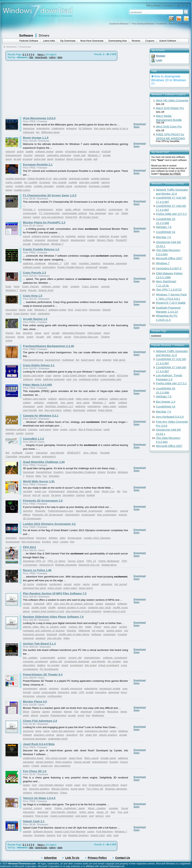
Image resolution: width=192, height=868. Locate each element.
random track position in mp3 (48, 611)
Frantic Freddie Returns (71, 267)
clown (80, 731)
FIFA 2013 (29, 547)
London (64, 542)
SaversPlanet (26, 538)
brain (8, 286)
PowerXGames (41, 244)
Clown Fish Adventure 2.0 (40, 721)
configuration (55, 696)
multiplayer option (89, 379)
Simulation (68, 495)
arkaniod (40, 155)
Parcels (32, 290)
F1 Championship (49, 213)
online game (87, 812)
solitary (27, 403)
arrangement (30, 689)
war (25, 789)
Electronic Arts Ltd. (89, 565)
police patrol (70, 588)
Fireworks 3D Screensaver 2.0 (43, 501)
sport (47, 333)
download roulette (79, 179)
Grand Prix (71, 217)
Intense (58, 337)
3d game (56, 495)
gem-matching (62, 766)
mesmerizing (72, 515)
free (18, 333)
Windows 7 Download (19, 47)
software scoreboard (115, 658)
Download (140, 124)
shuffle (52, 607)
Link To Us (182, 6)
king (84, 785)
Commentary (30, 565)
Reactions (113, 712)
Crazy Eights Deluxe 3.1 (39, 365)
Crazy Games (90, 286)
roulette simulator (44, 186)
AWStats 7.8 (164, 227)
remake (103, 267)
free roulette (59, 182)
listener (68, 712)
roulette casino (22, 190)
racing (86, 584)
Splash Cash (98, 835)
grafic (124, 236)
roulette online (23, 186)
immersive (95, 310)
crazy (48, 375)
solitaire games (118, 399)
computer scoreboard (35, 661)
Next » (41, 54)
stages (99, 604)
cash (116, 835)
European (45, 182)
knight (69, 785)
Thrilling (105, 337)
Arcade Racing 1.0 (35, 319)
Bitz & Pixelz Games (90, 429)
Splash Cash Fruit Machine (70, 831)
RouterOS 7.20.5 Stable (171, 303)
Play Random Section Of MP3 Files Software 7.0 (55, 593)
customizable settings (74, 213)
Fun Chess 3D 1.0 (35, 771)
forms (124, 692)
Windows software (16, 429)
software (28, 240)
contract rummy (32, 808)
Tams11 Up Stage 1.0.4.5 (39, 798)
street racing (86, 588)
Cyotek (35, 766)
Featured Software (29, 41)
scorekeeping (30, 669)
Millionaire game (50, 132)
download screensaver (89, 511)
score (124, 665)
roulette (73, 182)
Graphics (58, 472)
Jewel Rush (75, 758)
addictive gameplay (54, 379)
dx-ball (17, 159)
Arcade (40, 337)
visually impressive (72, 689)
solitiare (123, 403)
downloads (41, 57)
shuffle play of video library (74, 634)
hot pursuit (121, 584)
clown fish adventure (63, 731)
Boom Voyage (74, 159)
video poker (110, 406)
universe (41, 696)
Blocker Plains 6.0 (35, 702)
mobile (91, 240)
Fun (45, 476)
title (31, 57)
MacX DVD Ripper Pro (170, 108)
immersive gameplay (35, 739)
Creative (122, 634)
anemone (28, 731)
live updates (30, 658)
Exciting (111, 472)
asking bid (56, 661)
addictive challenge (34, 263)
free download (98, 213)
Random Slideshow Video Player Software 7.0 (53, 617)
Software (26, 35)
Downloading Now (118, 41)
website (10, 433)
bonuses (10, 337)
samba (20, 433)
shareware (29, 406)
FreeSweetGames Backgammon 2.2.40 (48, 346)
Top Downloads (68, 41)
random (27, 604)
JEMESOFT (74, 453)
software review (44, 151)
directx (34, 715)
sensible (28, 491)
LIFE (81, 692)
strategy (107, 360)
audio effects (73, 209)
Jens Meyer (90, 453)
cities (62, 538)
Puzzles (114, 762)
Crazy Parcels (30, 286)
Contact (168, 6)
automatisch (49, 456)
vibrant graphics (108, 735)
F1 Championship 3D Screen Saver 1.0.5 (50, 195)
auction (62, 658)
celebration (111, 511)
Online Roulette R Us (39, 179)
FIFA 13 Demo (56, 561)
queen (26, 785)
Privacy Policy (97, 858)
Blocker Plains (105, 240)
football (91, 495)
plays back (110, 627)
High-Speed (94, 333)
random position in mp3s (72, 607)
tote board (91, 665)
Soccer (27, 495)
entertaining (43, 128)
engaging (72, 128)
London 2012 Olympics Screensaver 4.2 (49, 524)
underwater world (58, 739)
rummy (73, 429)
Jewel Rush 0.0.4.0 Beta (39, 744)
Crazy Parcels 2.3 (34, 273)
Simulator (54, 476)
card (69, 379)
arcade (88, 159)
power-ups (47, 766)
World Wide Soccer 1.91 (39, 481)
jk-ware (115, 236)
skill (49, 337)
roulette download (16, 179)
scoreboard (76, 665)
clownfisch (72, 735)
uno (75, 379)
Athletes (53, 538)
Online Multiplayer (109, 561)
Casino (29, 453)
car (117, 213)
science (123, 515)
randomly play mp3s (99, 607)
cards (112, 375)
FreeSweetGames (33, 360)
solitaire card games (35, 399)
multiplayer (68, 360)
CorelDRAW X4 (166, 232)
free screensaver (107, 515)
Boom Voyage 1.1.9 (36, 138)
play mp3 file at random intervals (74, 604)
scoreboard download (77, 661)
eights (38, 379)
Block (26, 712)
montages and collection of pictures (44, 631)
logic (65, 286)
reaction (44, 715)
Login (159, 60)
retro (74, 263)
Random (71, 631)
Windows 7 (94, 155)
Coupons (150, 41)
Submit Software (168, 41)
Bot (7, 453)
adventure (107, 584)
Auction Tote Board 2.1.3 (39, 644)
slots (109, 835)
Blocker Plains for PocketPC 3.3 (44, 222)
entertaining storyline (96, 731)
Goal (97, 491)
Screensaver (75, 538)
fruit (59, 835)
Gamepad (29, 472)
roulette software (100, 179)
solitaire (123, 406)
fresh (17, 286)
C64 (66, 263)
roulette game (64, 186)
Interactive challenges (46, 793)
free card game (53, 410)
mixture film (76, 627)
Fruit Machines (105, 831)
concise (105, 286)
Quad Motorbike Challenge (81, 472)
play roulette (60, 179)
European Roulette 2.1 (38, 165)
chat (108, 816)
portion (123, 627)
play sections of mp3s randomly (84, 611)
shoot (107, 333)
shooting (28, 333)
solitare (67, 410)
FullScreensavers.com (61, 511)
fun (38, 132)
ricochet (28, 155)
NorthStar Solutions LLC (59, 406)
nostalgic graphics (90, 263)
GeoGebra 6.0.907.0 (169, 268)
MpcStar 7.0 (163, 237)
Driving (101, 472)
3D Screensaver (32, 518)
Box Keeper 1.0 (166, 402)
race (111, 213)
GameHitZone (44, 472)
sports (68, 337)
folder (88, 627)
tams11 (100, 816)
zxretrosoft (92, 267)
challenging (58, 128)
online (9, 341)
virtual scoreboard (109, 665)
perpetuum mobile (110, 689)
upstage (113, 808)
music (26, 607)
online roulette (14, 182)
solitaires (39, 403)
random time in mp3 (114, 611)
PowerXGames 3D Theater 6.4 (43, 674)
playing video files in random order (45, 627)
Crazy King (81, 310)
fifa (119, 491)
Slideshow (84, 631)
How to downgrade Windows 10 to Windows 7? (169, 80)
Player (98, 627)
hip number (114, 661)
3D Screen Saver (89, 217)
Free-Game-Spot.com (86, 337)
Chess (63, 793)
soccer (46, 495)
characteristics (92, 658)
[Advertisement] (36, 88)
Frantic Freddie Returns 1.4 (41, 249)
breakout (60, 159)
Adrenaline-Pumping (74, 333)
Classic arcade (82, 762)
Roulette (105, 453)
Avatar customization (62, 816)
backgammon (53, 360)
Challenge (99, 712)
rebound (10, 151)
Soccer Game (76, 561)
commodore (49, 267)
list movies (98, 631)
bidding (41, 665)
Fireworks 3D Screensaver (48, 515)
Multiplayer (98, 715)
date (60, 57)
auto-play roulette (89, 182)
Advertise (50, 858)
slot (65, 835)
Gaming (81, 495)
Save (137, 127)
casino (9, 186)
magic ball (79, 155)
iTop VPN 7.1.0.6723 (169, 290)
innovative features (76, 151)
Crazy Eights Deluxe (74, 375)
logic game (119, 360)
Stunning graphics (39, 789)
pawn (77, 785)
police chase (55, 588)
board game (88, 360)
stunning (28, 511)
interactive (29, 128)
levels (21, 337)
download (53, 240)
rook (34, 785)
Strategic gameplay (116, 789)
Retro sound (91, 758)
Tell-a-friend (153, 6)
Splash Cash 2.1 (34, 821)
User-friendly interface (51, 785)
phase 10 (102, 812)
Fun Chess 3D (95, 789)
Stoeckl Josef (46, 290)
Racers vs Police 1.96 (37, 570)
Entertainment (57, 491)
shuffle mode (39, 607)
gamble (27, 831)
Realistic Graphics (78, 835)
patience (103, 399)
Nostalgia (40, 835)
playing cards (66, 399)
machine (28, 835)
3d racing (28, 584)
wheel (9, 190)
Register (161, 56)
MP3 (49, 604)
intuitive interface (97, 375)
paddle (29, 151)
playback (110, 604)
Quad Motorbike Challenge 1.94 (44, 462)
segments (28, 638)
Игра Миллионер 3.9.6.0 (39, 118)
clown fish (91, 735)
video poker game (86, 399)
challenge (52, 403)
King (71, 310)
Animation (11, 538)
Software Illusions (43, 831)
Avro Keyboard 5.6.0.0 (170, 417)
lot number (54, 665)
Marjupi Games (60, 789)
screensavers (46, 209)
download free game (79, 491)
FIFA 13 (91, 561)
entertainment (100, 762)
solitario (52, 399)
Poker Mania (105, 410)
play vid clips (54, 638)
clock (55, 542)
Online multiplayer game (70, 808)
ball (95, 159)
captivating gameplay (59, 155)
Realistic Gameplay (66, 565)
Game (23, 290)
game (50, 159)
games (59, 151)
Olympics (41, 538)
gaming (105, 182)
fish (82, 735)
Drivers (44, 35)
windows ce (57, 236)
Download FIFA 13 (34, 561)
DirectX (64, 240)
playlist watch (114, 631)
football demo (109, 565)
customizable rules (111, 379)
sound (26, 236)
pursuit (68, 584)
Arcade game (108, 758)
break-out (94, 151)
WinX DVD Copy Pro (169, 127)
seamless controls (44, 735)
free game (67, 403)
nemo (38, 731)
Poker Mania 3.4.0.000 (37, 385)
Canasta (33, 429)
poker (112, 403)
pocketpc (71, 236)
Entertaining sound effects (104, 785)
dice (98, 360)
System (36, 456)
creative (75, 286)
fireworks (40, 511)
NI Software (85, 128)
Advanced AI (46, 565)
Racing (10, 333)
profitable (17, 453)
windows (54, 689)
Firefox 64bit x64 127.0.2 (171, 214)
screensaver (116, 209)
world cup (40, 491)
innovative (11, 310)
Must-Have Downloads (92, 41)
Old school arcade (56, 758)
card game (83, 403)
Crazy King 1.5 (33, 296)
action (20, 151)
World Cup (108, 491)
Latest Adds (49, 41)
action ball (40, 159)
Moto (38, 476)
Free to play (42, 816)
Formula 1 (29, 209)
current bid (75, 658)
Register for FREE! (170, 174)
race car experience (52, 217)
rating (52, 57)
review (64, 429)
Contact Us (123, 858)
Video (66, 638)
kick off (36, 495)
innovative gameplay (115, 263)
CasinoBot (11, 456)
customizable (48, 658)
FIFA (124, 561)
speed (36, 217)
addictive (104, 236)
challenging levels (33, 758)
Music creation (97, 808)
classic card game (33, 375)
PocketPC (121, 240)
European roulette (99, 186)
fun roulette (31, 182)
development (78, 240)
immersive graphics (95, 209)
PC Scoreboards (49, 669)
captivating (44, 314)
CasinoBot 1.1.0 (33, 439)
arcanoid (27, 159)
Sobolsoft (39, 604)
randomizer (109, 634)
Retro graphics (64, 762)
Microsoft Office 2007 (169, 258)
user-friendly (30, 410)
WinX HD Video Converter (172, 100)
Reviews (136, 41)
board (65, 665)
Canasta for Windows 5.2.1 (41, 416)
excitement (80, 186)
